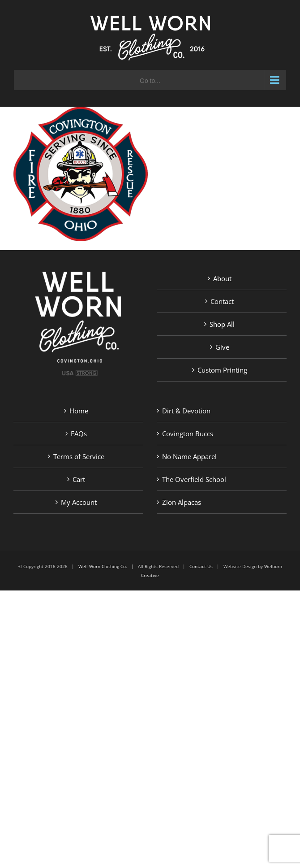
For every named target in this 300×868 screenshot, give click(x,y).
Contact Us (201, 566)
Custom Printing (222, 370)
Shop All (222, 324)
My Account (79, 502)
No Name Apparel (189, 456)
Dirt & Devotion (186, 411)
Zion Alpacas (182, 502)
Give (222, 347)
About (222, 278)
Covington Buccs (188, 434)
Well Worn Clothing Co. (103, 566)
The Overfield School (194, 479)
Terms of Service (79, 456)
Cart (79, 479)
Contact (222, 301)
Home (79, 411)
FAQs (79, 434)
